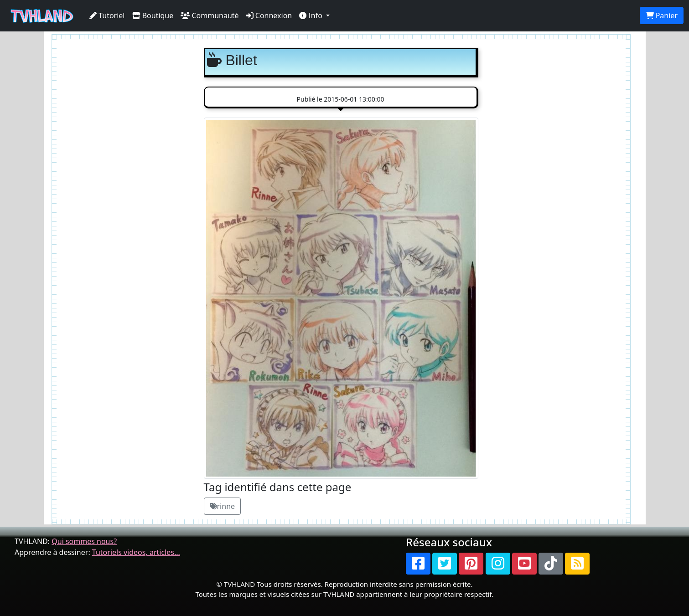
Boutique (153, 15)
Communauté (210, 15)
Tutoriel (107, 15)
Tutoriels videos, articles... (136, 552)
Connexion (269, 15)
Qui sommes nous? (84, 541)
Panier (662, 15)
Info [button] (312, 15)
